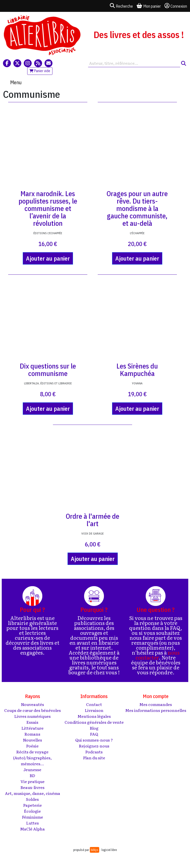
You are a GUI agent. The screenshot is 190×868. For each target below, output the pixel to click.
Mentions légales (94, 716)
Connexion (176, 6)
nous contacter (158, 655)
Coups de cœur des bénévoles (33, 710)
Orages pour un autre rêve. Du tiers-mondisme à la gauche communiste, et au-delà (137, 208)
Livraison (94, 710)
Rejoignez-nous (94, 746)
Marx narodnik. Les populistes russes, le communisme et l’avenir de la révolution (48, 208)
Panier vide (40, 71)
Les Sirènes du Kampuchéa (137, 370)
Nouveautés (33, 704)
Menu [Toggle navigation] (16, 82)
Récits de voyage (32, 752)
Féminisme (33, 817)
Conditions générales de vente (94, 722)
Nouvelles (33, 740)
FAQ (94, 734)
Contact (94, 704)
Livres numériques (33, 716)
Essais (32, 722)
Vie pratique (33, 781)
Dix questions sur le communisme (48, 370)
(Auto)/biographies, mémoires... (32, 761)
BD (32, 775)
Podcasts (94, 752)
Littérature (33, 728)
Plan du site (94, 758)
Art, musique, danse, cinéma (33, 793)
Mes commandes (156, 704)
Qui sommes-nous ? (94, 740)
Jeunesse (32, 769)
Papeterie (33, 805)
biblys (95, 850)
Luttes (33, 823)
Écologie (32, 811)
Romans (32, 734)
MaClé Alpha (32, 829)
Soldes (32, 799)
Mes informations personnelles (156, 710)
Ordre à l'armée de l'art (93, 520)
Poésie (32, 746)
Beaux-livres (33, 787)
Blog (94, 728)
